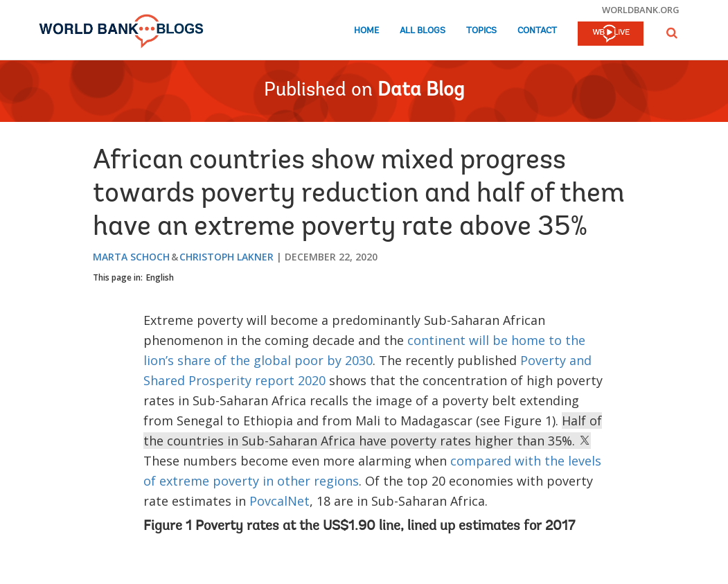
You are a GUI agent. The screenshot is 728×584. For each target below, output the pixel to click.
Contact (537, 31)
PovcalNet (279, 501)
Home (366, 31)
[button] (672, 33)
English (160, 277)
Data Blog (421, 91)
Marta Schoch (131, 257)
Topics (481, 31)
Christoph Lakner (227, 257)
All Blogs (423, 31)
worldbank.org (641, 10)
